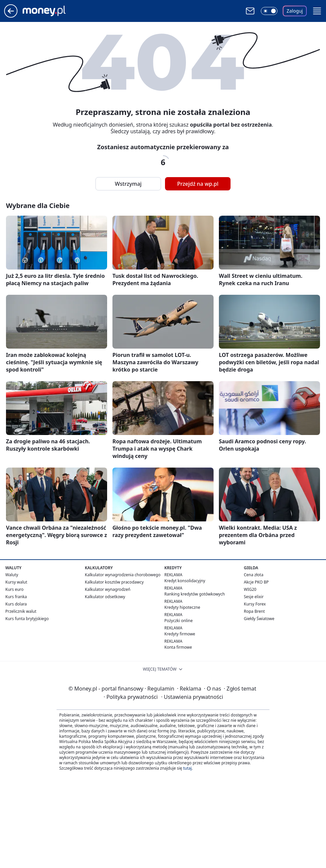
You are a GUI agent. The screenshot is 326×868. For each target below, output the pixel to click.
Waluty (12, 575)
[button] (317, 11)
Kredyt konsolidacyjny (185, 581)
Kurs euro (14, 589)
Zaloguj (295, 11)
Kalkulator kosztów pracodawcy (114, 582)
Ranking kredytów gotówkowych (195, 594)
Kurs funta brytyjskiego (27, 619)
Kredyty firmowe (180, 634)
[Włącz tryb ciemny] (269, 11)
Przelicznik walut (21, 611)
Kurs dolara (16, 604)
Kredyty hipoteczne (182, 607)
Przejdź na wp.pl (198, 184)
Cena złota (254, 575)
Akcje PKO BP (256, 582)
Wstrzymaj (128, 184)
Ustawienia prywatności (192, 697)
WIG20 (250, 589)
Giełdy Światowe (259, 619)
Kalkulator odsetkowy (105, 597)
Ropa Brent (254, 611)
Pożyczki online (178, 621)
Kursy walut (16, 582)
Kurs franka (16, 597)
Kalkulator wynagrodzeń (108, 589)
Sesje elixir (254, 597)
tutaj (187, 768)
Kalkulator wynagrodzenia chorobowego (123, 575)
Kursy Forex (255, 604)
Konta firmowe (178, 647)
